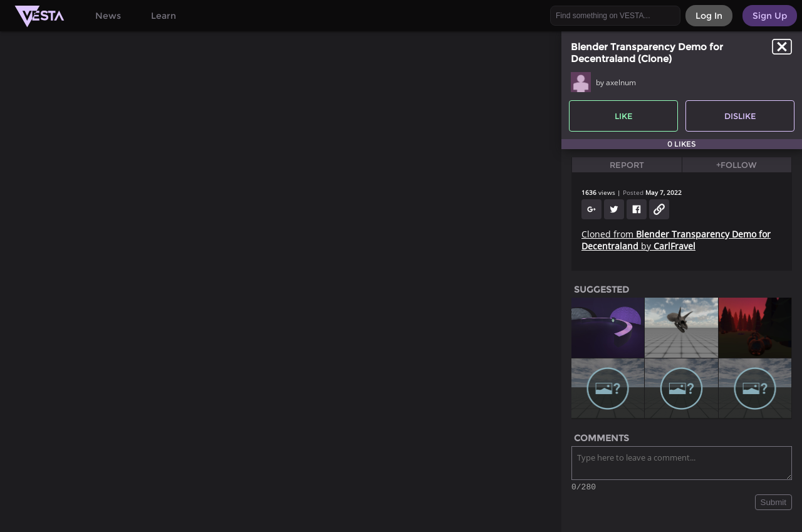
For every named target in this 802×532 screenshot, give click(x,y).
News (108, 16)
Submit (773, 504)
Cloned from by (676, 240)
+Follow (737, 165)
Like (624, 116)
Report (627, 165)
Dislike (740, 116)
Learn (164, 16)
